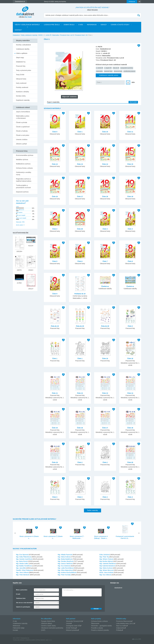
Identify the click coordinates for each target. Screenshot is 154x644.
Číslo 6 (80, 261)
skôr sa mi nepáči (21, 215)
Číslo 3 (105, 229)
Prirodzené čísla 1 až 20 (67, 35)
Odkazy (104, 25)
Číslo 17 (80, 197)
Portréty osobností (22, 87)
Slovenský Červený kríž (74, 621)
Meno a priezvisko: (22, 590)
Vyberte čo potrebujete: (23, 607)
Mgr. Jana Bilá (21, 568)
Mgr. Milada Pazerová (65, 555)
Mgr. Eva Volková (105, 575)
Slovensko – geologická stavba (101, 626)
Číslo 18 (105, 197)
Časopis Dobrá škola (48, 621)
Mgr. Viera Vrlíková (22, 572)
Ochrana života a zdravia (24, 168)
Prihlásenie (132, 2)
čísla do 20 (116, 68)
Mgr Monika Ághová (106, 561)
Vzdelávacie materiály (20, 623)
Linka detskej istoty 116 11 (125, 623)
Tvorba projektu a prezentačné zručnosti (23, 186)
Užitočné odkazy (47, 623)
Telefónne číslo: (21, 598)
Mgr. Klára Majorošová (65, 570)
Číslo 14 (105, 164)
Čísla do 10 (55, 326)
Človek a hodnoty (22, 131)
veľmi (17, 207)
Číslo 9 (55, 294)
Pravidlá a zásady (97, 628)
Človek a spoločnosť (23, 127)
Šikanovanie (95, 623)
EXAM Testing (71, 628)
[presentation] (78, 602)
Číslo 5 (55, 261)
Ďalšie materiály (93, 510)
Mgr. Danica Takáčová (65, 564)
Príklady (119, 630)
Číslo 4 (130, 229)
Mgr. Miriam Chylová (106, 559)
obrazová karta (118, 71)
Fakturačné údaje (19, 628)
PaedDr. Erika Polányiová (25, 570)
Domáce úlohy (21, 96)
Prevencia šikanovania (124, 621)
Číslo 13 (80, 164)
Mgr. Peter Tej (104, 557)
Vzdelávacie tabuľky (23, 49)
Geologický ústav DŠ (73, 626)
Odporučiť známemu (69, 97)
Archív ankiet (19, 225)
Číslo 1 (99, 82)
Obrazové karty (21, 79)
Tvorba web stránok (18, 640)
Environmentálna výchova (25, 155)
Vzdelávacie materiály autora (109, 75)
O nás (81, 25)
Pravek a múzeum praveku (100, 630)
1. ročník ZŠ (48, 35)
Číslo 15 (130, 164)
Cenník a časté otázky (120, 25)
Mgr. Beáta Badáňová (65, 559)
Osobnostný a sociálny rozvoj (24, 173)
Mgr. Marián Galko (22, 564)
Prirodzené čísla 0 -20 (81, 35)
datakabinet (118, 588)
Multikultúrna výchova (23, 164)
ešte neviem (19, 212)
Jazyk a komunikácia (23, 112)
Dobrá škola (69, 25)
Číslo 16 (55, 197)
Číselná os (105, 286)
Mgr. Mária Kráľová (64, 557)
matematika (99, 71)
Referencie (92, 25)
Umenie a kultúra (22, 139)
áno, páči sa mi (20, 210)
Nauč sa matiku (121, 626)
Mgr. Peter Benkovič (23, 575)
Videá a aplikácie (22, 53)
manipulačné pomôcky (127, 68)
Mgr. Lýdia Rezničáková (66, 568)
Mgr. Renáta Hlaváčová (66, 561)
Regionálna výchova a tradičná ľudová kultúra (24, 180)
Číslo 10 (105, 132)
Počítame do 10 (80, 294)
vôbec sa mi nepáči (21, 218)
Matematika (56, 35)
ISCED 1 (41, 35)
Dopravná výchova (22, 192)
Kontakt (18, 30)
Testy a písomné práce (24, 70)
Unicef (68, 623)
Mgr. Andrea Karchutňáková (67, 572)
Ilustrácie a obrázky (23, 92)
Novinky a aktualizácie (23, 45)
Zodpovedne (120, 628)
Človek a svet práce (23, 135)
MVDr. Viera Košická (106, 572)
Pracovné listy (21, 66)
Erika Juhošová (105, 555)
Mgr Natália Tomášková (24, 566)
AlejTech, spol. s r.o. (46, 640)
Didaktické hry (21, 62)
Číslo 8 (130, 261)
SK (139, 2)
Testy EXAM (20, 75)
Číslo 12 (55, 164)
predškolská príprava (129, 71)
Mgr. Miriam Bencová (106, 570)
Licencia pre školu (52, 25)
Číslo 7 (105, 261)
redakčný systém (30, 640)
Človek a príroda (22, 122)
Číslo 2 (55, 229)
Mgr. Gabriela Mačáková (108, 564)
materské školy (108, 71)
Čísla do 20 (80, 326)
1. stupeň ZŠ (108, 68)
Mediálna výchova (22, 160)
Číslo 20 (80, 229)
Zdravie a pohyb (21, 144)
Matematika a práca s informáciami (23, 117)
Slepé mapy (20, 58)
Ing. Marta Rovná (22, 561)
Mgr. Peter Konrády (64, 575)
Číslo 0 (55, 132)
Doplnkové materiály (23, 100)
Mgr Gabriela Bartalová (107, 566)
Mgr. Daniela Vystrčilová (24, 559)
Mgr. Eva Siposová (22, 555)
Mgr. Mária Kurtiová (106, 568)
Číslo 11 (130, 132)
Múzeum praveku (72, 630)
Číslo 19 (130, 197)
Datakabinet (16, 35)
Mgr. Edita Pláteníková (24, 557)
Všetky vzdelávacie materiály (27, 25)
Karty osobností (21, 83)
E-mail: (18, 594)
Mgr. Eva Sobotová (64, 566)
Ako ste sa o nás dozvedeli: (24, 603)
